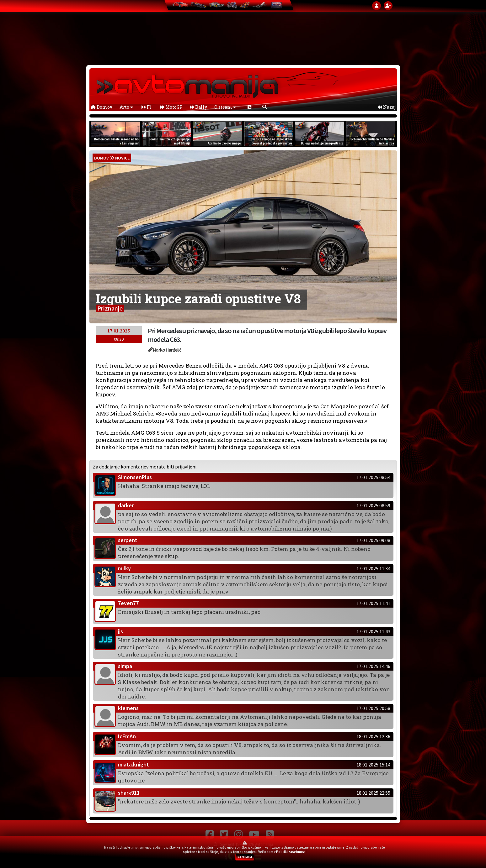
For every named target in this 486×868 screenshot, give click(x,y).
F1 (147, 107)
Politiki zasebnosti (291, 852)
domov (101, 158)
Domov (101, 107)
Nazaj (387, 107)
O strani (225, 107)
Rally (198, 107)
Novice (122, 158)
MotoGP (171, 107)
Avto (126, 107)
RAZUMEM (245, 857)
